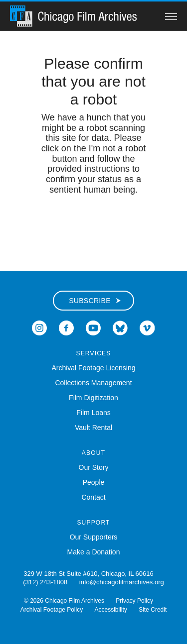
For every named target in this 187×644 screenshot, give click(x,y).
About (93, 453)
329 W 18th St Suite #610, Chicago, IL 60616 (88, 574)
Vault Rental (93, 428)
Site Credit (153, 610)
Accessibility (111, 610)
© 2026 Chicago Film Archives (64, 601)
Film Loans (93, 413)
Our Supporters (94, 537)
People (94, 482)
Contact (93, 497)
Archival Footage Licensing (93, 368)
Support (93, 523)
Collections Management (93, 383)
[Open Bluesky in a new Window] (120, 327)
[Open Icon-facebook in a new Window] (66, 327)
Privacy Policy (134, 601)
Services (93, 353)
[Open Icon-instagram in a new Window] (39, 327)
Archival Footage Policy (52, 610)
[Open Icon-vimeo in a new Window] (147, 327)
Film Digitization (93, 398)
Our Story (94, 467)
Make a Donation (94, 552)
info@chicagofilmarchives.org (122, 582)
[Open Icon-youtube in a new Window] (93, 327)
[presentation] (94, 226)
